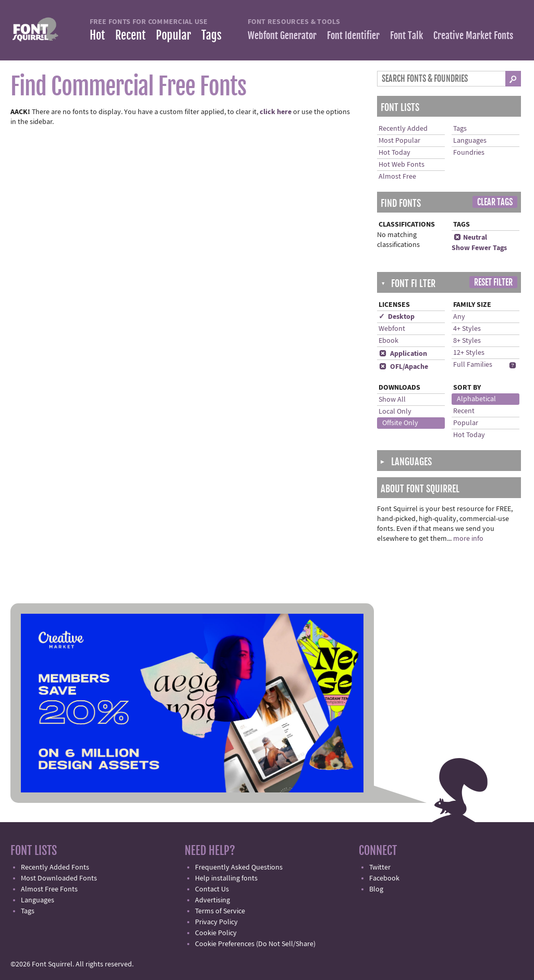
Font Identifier (353, 35)
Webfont (392, 329)
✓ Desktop (397, 317)
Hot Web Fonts (402, 165)
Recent (130, 35)
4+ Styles (467, 329)
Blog (376, 889)
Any (459, 317)
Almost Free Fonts (49, 889)
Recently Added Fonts (55, 867)
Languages (470, 141)
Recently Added (403, 129)
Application (403, 354)
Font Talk (406, 35)
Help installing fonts (226, 878)
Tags (211, 35)
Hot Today (395, 153)
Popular (173, 35)
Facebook (384, 878)
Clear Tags (495, 202)
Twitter (380, 867)
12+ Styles (469, 353)
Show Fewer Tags (479, 248)
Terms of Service (220, 911)
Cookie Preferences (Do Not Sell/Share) (255, 944)
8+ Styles (467, 341)
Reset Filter (493, 282)
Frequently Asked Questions (239, 867)
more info (468, 539)
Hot (97, 35)
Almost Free (397, 177)
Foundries (469, 153)
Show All (392, 400)
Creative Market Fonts (473, 35)
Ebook (389, 341)
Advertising (213, 900)
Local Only (395, 412)
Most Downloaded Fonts (59, 878)
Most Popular (399, 141)
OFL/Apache (403, 367)
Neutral (470, 238)
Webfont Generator (282, 35)
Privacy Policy (216, 922)
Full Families (473, 365)
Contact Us (212, 889)
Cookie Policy (216, 933)
